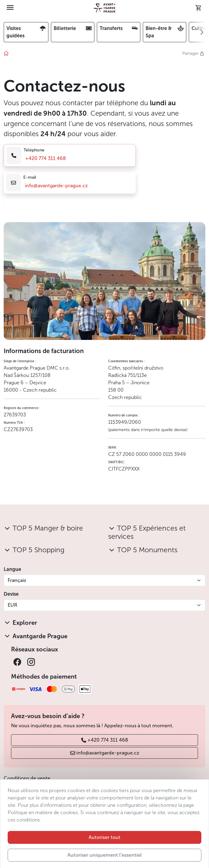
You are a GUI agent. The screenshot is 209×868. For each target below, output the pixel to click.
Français (17, 580)
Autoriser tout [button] (104, 856)
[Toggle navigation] (10, 8)
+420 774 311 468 (46, 158)
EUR (12, 605)
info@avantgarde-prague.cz (56, 186)
